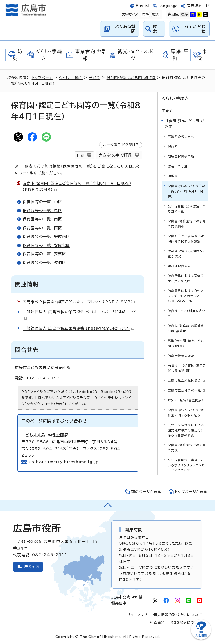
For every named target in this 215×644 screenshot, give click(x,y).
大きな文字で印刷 (116, 155)
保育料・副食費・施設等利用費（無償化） (186, 328)
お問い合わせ (195, 29)
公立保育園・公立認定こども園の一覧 (187, 209)
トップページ (42, 77)
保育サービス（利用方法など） (186, 313)
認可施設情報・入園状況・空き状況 (186, 254)
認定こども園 (177, 166)
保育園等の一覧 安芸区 (44, 254)
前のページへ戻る (146, 492)
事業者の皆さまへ (181, 137)
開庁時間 (134, 530)
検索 (155, 29)
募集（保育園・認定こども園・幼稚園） (186, 344)
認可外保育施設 (179, 266)
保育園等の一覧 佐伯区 (44, 263)
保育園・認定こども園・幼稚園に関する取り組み (186, 413)
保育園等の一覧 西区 (42, 228)
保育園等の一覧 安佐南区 (46, 237)
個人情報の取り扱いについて (178, 615)
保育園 (173, 146)
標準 (145, 14)
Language (168, 6)
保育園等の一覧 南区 (42, 219)
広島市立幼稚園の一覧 (186, 390)
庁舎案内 (32, 567)
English (143, 6)
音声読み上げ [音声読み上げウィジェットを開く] (198, 6)
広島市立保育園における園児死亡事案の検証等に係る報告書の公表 (186, 430)
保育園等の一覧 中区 (42, 202)
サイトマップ (137, 615)
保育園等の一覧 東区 (42, 210)
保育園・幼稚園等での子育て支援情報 (187, 224)
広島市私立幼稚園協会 (186, 381)
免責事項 (157, 623)
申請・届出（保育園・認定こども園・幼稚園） (187, 368)
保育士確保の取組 (181, 356)
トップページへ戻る (191, 492)
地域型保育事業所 (181, 156)
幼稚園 (173, 176)
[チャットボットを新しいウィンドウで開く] (201, 639)
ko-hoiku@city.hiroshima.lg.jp (64, 462)
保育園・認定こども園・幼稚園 (131, 77)
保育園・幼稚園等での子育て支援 (187, 448)
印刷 (81, 155)
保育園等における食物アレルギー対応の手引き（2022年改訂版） (186, 296)
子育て (95, 77)
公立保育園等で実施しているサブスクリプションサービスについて (186, 465)
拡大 (155, 14)
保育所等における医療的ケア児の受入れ (186, 278)
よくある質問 (125, 29)
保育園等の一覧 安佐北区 (46, 245)
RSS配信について (186, 623)
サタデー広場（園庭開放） (186, 400)
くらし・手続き (71, 77)
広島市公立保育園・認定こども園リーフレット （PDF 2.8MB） (80, 302)
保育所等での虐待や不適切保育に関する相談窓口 (186, 239)
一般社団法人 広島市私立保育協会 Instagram (79, 328)
